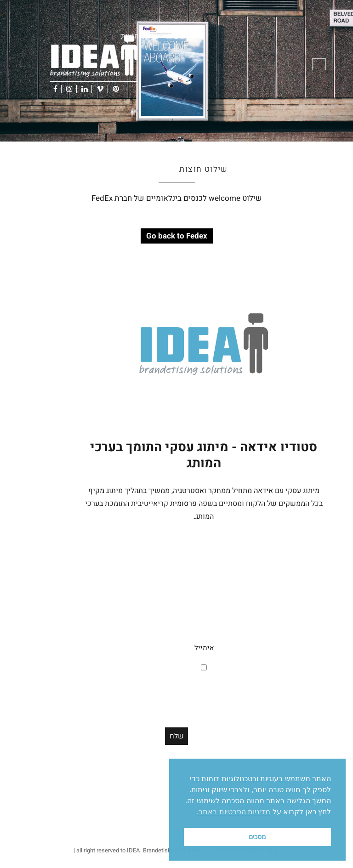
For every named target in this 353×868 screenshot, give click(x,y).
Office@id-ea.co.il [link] (305, 714)
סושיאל (155, 827)
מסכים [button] (257, 837)
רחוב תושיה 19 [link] (299, 624)
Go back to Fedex (177, 236)
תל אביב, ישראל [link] (298, 636)
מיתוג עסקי (112, 827)
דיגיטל (135, 827)
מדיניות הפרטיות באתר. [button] (233, 812)
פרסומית (183, 504)
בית (173, 36)
